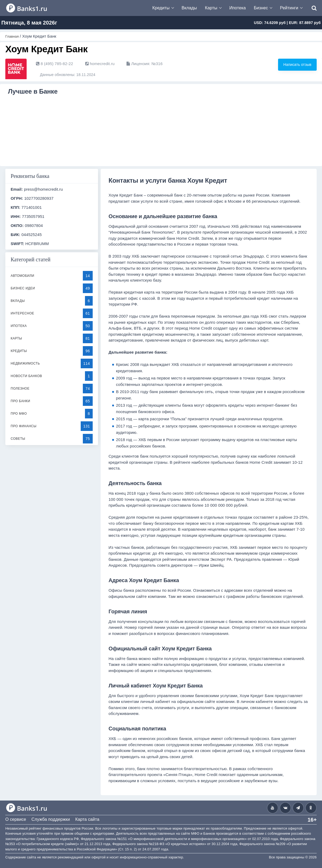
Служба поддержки (51, 819)
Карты (211, 8)
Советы (18, 439)
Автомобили (23, 276)
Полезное (20, 389)
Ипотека (238, 8)
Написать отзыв (289, 65)
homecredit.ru (100, 64)
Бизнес (261, 8)
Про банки (20, 401)
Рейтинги (289, 8)
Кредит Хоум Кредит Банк (35, 107)
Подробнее (44, 156)
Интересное (22, 313)
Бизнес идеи (23, 288)
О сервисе (16, 819)
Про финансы (24, 426)
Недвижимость (25, 363)
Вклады (189, 8)
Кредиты (161, 8)
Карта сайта (87, 819)
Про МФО (19, 414)
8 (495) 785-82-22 (55, 64)
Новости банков (26, 376)
